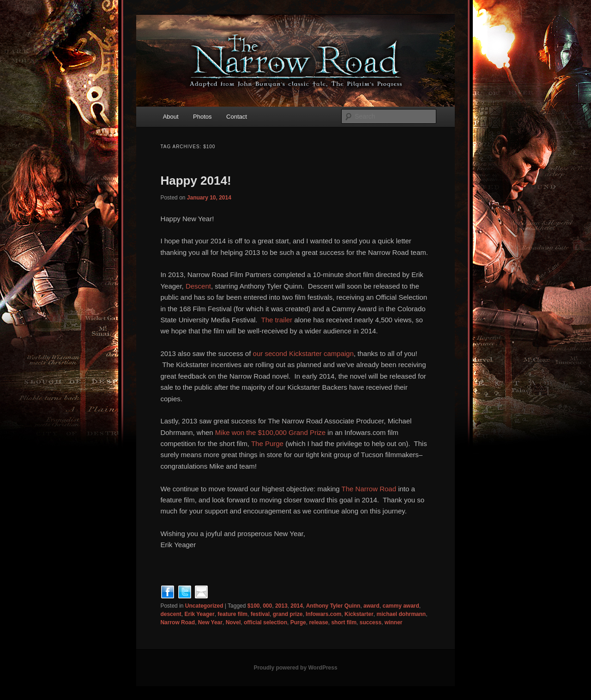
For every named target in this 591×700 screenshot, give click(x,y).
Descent (198, 286)
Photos (202, 117)
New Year (210, 622)
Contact (237, 117)
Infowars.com (323, 614)
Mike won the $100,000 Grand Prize (270, 432)
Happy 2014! (196, 181)
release (318, 622)
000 (267, 606)
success (371, 622)
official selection (265, 622)
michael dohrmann (401, 614)
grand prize (288, 614)
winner (394, 622)
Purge (298, 622)
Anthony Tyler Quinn (333, 606)
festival (260, 614)
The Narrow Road (369, 489)
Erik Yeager (199, 614)
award (371, 606)
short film (344, 622)
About (171, 117)
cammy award (401, 606)
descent (171, 614)
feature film (232, 614)
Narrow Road (178, 622)
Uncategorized (204, 606)
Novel (233, 622)
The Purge (267, 444)
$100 (254, 606)
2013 (281, 606)
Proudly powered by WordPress (295, 668)
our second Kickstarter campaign (303, 353)
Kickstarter (359, 614)
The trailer (277, 320)
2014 (297, 606)
